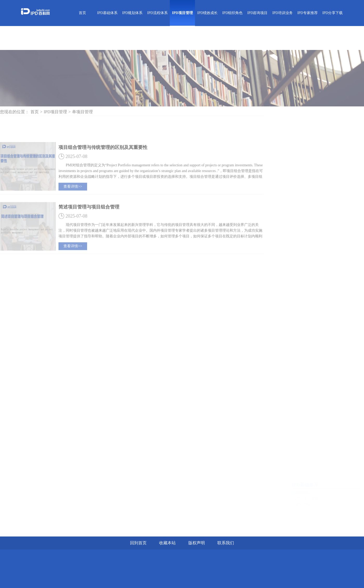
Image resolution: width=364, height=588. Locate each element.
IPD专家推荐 (307, 13)
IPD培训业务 (282, 13)
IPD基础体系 (108, 13)
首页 (82, 13)
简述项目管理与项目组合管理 (89, 218)
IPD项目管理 (182, 13)
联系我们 (226, 543)
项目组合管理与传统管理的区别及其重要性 (103, 158)
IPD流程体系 (157, 13)
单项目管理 (82, 114)
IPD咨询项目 (258, 13)
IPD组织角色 (233, 13)
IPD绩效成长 (207, 13)
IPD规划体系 (132, 13)
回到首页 (138, 543)
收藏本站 (167, 543)
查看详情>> (73, 197)
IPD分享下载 (333, 13)
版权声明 (197, 543)
